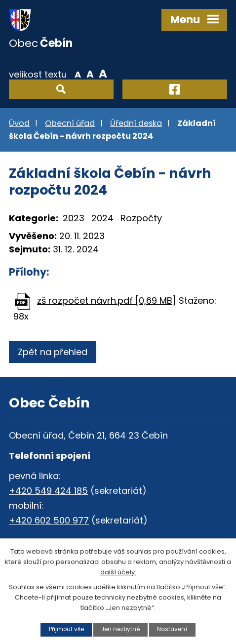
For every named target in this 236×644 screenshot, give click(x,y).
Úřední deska (136, 123)
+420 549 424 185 (48, 491)
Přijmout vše (66, 629)
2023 (74, 218)
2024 (102, 218)
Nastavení (172, 629)
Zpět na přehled (53, 352)
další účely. (118, 572)
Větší (103, 74)
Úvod (19, 123)
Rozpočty (141, 218)
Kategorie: (34, 218)
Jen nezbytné (120, 629)
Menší (78, 74)
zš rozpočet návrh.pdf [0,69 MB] (107, 301)
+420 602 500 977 (49, 520)
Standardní (90, 74)
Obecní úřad (70, 123)
